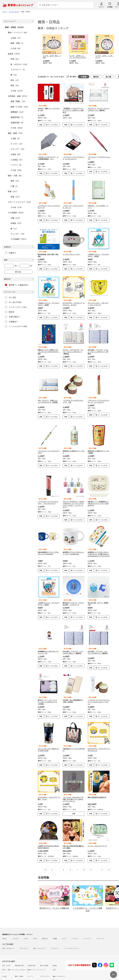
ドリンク (43, 959)
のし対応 (11, 297)
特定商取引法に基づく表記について (38, 978)
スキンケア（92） (18, 149)
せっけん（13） (17, 144)
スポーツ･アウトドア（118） (20, 202)
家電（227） (13, 191)
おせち (64, 927)
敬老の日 (45, 927)
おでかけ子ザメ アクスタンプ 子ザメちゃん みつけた (74, 297)
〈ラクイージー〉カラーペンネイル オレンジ (73, 203)
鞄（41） (14, 75)
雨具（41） (15, 85)
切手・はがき (6, 954)
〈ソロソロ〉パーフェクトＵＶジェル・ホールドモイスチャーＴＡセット (99, 691)
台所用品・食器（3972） (18, 96)
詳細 (41, 125)
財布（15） (15, 80)
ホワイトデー (101, 927)
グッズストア (55, 937)
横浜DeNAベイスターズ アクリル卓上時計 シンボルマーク (73, 594)
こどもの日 (15, 927)
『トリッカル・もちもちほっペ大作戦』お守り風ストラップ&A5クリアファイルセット (73, 788)
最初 (46, 859)
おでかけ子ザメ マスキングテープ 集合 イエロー (49, 787)
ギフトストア (24, 937)
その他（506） (17, 170)
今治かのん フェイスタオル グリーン (98, 203)
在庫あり (11, 253)
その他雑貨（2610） (16, 213)
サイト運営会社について (18, 978)
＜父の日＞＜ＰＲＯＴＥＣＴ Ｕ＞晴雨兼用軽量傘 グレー (48, 156)
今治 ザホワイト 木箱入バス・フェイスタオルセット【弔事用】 (48, 392)
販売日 (96, 77)
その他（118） (17, 207)
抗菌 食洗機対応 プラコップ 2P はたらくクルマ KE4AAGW (48, 544)
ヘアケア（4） (17, 165)
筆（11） (14, 228)
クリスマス (75, 927)
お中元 (35, 927)
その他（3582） (17, 128)
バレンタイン (87, 927)
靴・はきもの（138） (19, 64)
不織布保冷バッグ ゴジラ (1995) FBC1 (74, 738)
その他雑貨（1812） (19, 239)
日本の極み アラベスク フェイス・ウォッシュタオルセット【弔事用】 (98, 344)
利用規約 (5, 978)
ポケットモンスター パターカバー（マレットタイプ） (98, 297)
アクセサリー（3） (18, 70)
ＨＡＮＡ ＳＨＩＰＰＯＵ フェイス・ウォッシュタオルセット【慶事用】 (73, 344)
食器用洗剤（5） (17, 117)
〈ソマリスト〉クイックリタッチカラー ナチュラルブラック (48, 493)
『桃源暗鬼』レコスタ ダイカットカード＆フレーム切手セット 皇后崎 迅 (73, 110)
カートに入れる (53, 125)
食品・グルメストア (39, 937)
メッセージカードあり (16, 307)
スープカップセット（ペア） (72, 249)
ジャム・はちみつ (20, 959)
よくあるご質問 (18, 974)
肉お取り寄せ (32, 954)
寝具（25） (15, 181)
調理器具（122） (18, 112)
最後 (109, 859)
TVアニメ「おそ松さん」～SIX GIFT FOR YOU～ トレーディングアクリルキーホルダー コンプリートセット (73, 495)
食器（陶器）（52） (18, 101)
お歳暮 (55, 927)
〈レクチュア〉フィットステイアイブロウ (49, 443)
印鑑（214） (16, 218)
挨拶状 (10, 312)
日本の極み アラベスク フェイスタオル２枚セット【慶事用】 (73, 641)
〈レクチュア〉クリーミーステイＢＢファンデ (49, 203)
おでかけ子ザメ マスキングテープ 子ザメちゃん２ (99, 738)
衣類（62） (15, 59)
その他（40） (16, 48)
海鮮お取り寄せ (20, 954)
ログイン (101, 7)
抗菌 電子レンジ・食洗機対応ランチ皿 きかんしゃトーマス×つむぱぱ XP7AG (98, 494)
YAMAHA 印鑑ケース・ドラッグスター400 (49, 109)
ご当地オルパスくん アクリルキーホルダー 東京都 (99, 250)
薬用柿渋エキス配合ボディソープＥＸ (74, 443)
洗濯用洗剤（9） (17, 123)
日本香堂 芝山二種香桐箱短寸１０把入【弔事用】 (73, 690)
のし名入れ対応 (13, 302)
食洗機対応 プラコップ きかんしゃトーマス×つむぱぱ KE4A (73, 544)
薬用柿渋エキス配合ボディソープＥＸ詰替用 (99, 443)
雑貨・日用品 (19, 965)
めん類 (4, 965)
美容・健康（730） (16, 133)
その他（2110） (17, 91)
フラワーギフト (45, 965)
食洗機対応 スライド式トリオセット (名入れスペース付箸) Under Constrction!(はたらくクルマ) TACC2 (99, 545)
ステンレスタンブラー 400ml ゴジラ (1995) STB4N (48, 738)
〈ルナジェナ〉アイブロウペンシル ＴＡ (99, 156)
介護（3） (15, 186)
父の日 (26, 927)
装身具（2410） (14, 54)
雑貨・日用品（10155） (15, 27)
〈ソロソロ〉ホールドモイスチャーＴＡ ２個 (73, 392)
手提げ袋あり (12, 317)
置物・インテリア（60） (18, 32)
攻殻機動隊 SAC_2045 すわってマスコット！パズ (48, 641)
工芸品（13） (16, 38)
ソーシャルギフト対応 (16, 326)
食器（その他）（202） (20, 107)
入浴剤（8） (16, 138)
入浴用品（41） (17, 160)
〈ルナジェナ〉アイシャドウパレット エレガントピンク (74, 156)
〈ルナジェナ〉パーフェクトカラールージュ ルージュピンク (99, 392)
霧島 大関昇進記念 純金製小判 (97, 786)
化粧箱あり (11, 322)
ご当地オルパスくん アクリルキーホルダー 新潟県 (49, 297)
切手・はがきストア (8, 937)
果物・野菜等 (44, 954)
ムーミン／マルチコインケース (97, 835)
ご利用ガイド (6, 974)
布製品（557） (17, 223)
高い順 (108, 77)
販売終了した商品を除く (17, 285)
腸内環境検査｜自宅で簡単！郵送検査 (48, 250)
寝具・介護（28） (15, 176)
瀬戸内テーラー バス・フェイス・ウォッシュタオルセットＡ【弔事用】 (47, 691)
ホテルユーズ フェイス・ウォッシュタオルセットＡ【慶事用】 (99, 109)
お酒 (54, 959)
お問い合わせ (29, 974)
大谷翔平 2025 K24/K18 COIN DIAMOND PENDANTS (48, 836)
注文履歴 (110, 7)
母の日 (4, 927)
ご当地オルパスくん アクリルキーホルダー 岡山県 (49, 594)
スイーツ (30, 965)
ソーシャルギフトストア (72, 937)
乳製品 (55, 954)
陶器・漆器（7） (17, 43)
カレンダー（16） (18, 234)
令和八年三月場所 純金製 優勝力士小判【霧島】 (73, 836)
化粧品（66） (16, 154)
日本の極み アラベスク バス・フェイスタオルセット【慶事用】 (98, 641)
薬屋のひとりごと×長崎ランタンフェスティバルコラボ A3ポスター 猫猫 (49, 344)
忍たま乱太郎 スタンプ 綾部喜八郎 (98, 594)
